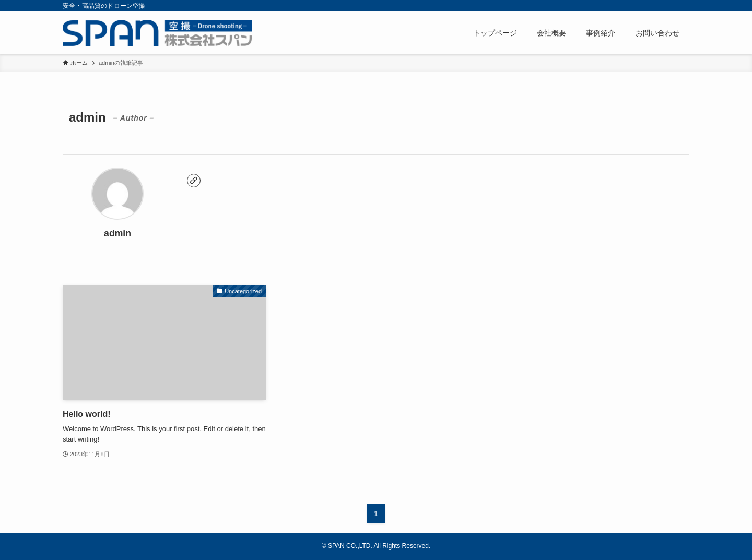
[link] (194, 181)
